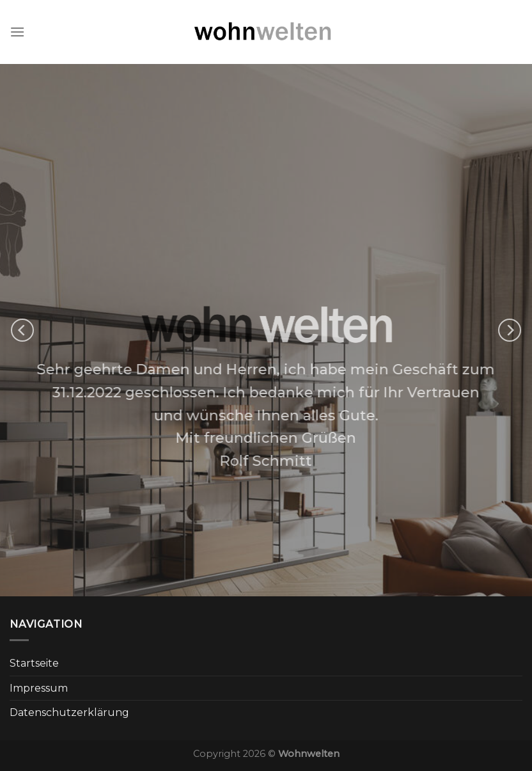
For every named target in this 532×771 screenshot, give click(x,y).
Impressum (39, 688)
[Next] (510, 330)
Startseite (34, 663)
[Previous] (22, 330)
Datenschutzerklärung (69, 712)
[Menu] (17, 32)
